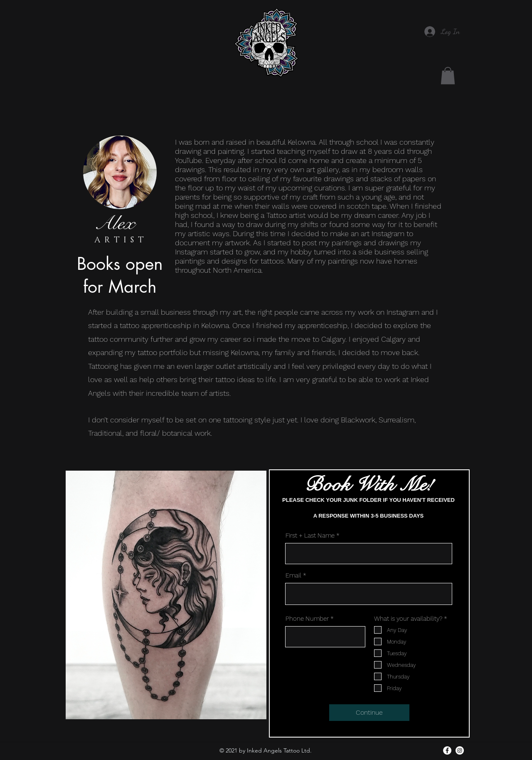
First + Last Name (310, 536)
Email (293, 576)
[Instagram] (460, 750)
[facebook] (447, 750)
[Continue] (369, 713)
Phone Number (307, 619)
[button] (448, 76)
